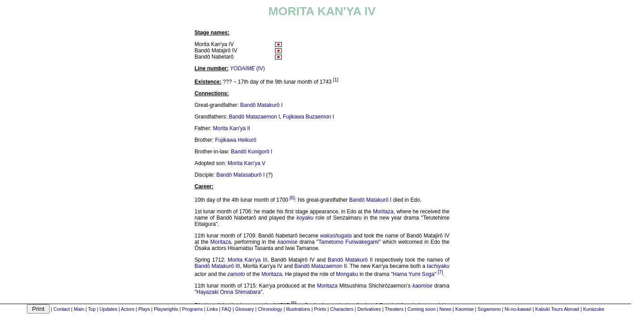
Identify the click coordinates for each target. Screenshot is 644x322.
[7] (441, 272)
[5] (294, 303)
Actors (127, 309)
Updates (109, 309)
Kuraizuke (594, 309)
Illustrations (298, 309)
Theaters (394, 309)
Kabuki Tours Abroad (557, 309)
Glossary (245, 309)
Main (79, 309)
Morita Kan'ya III (248, 260)
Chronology (270, 309)
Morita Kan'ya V (246, 163)
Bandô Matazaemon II (321, 266)
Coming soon (422, 309)
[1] (336, 80)
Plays (144, 309)
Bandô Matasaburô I (241, 175)
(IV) (247, 68)
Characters (342, 309)
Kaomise (464, 309)
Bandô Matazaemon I (254, 117)
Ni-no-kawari (518, 309)
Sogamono (489, 309)
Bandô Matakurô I (261, 105)
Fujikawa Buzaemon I (308, 117)
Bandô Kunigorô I (252, 152)
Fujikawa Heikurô (236, 140)
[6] (292, 198)
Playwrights (166, 309)
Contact (62, 309)
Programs (192, 309)
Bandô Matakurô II (350, 260)
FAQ (227, 309)
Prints (320, 309)
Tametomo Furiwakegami (349, 242)
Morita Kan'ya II (231, 128)
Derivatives (369, 309)
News (446, 309)
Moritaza (383, 212)
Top (92, 309)
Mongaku (347, 274)
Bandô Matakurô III (217, 266)
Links (212, 309)
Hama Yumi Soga (413, 274)
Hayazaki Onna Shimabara (228, 292)
